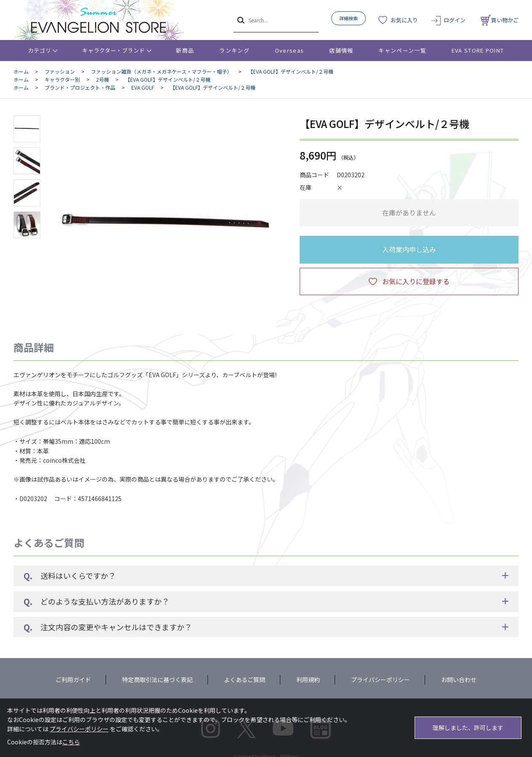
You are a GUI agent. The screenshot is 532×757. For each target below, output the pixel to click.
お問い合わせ (459, 680)
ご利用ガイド (73, 680)
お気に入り (404, 20)
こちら (71, 742)
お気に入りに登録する (416, 281)
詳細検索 (348, 18)
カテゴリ (40, 50)
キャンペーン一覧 (402, 50)
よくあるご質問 (245, 680)
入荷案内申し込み (409, 249)
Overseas (289, 50)
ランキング (234, 50)
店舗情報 (341, 50)
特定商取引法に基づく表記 (157, 680)
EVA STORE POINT (478, 50)
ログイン (455, 20)
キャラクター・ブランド (113, 50)
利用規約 (308, 680)
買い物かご (500, 20)
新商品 (185, 50)
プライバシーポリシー (380, 680)
